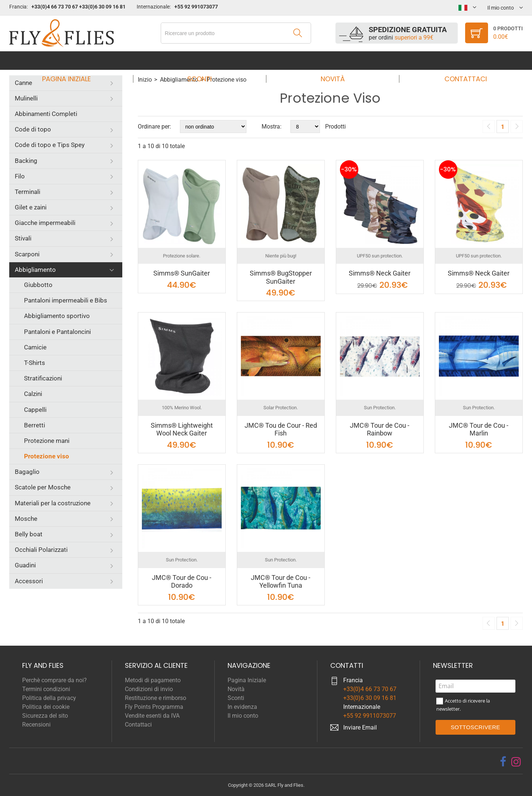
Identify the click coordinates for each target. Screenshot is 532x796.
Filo (20, 176)
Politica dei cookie (46, 707)
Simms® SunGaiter (182, 273)
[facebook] (503, 762)
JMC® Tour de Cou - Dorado (182, 582)
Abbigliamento (35, 270)
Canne (23, 83)
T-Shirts (35, 363)
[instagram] (516, 762)
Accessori (29, 581)
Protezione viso (47, 456)
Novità (330, 60)
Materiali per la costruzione (53, 503)
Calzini (33, 394)
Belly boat (29, 534)
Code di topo (33, 129)
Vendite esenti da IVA (152, 716)
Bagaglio (27, 472)
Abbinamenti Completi (46, 114)
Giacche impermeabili (45, 223)
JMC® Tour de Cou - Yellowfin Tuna (281, 582)
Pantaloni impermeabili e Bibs (66, 300)
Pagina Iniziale (74, 60)
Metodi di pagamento (153, 680)
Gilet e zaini (31, 207)
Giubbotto (38, 285)
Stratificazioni (43, 378)
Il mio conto (243, 716)
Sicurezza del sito (45, 716)
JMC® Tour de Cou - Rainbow (380, 429)
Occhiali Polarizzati (41, 550)
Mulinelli (26, 98)
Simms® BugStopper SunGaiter (281, 277)
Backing (26, 161)
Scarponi (27, 254)
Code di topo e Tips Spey (50, 145)
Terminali (28, 192)
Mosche (26, 519)
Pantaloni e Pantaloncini (57, 332)
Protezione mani (47, 441)
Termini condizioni (46, 689)
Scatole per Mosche (43, 487)
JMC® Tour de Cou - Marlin (479, 429)
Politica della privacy (49, 698)
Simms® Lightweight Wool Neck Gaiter (182, 429)
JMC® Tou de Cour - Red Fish (281, 429)
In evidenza (242, 707)
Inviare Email (360, 727)
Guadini (25, 565)
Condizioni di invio (149, 689)
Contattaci (459, 60)
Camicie (35, 347)
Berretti (35, 425)
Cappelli (35, 410)
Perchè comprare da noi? (54, 680)
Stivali (23, 238)
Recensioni (36, 725)
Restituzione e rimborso (156, 698)
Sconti (202, 60)
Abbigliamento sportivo (57, 316)
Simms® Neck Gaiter (380, 273)
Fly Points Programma (154, 707)
